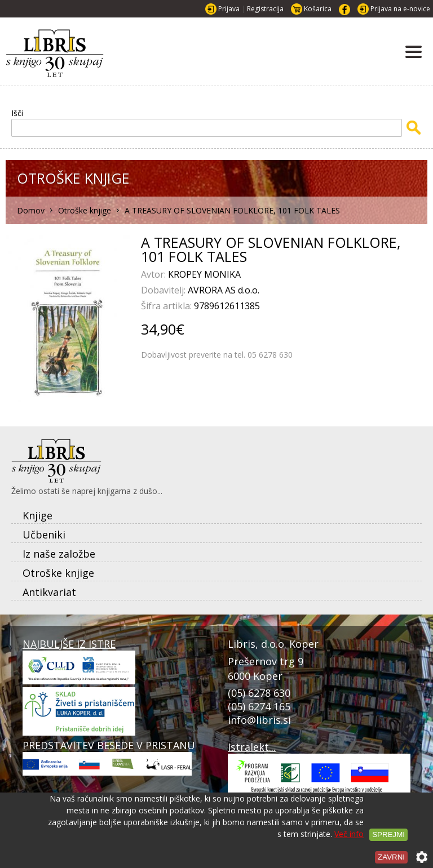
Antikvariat (49, 592)
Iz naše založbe (59, 554)
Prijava (229, 9)
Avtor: (154, 274)
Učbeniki (44, 535)
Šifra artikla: (167, 306)
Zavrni (391, 857)
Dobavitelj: (164, 290)
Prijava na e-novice (400, 9)
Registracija (265, 9)
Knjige (37, 515)
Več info (349, 834)
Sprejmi (388, 834)
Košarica (318, 9)
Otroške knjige (58, 573)
